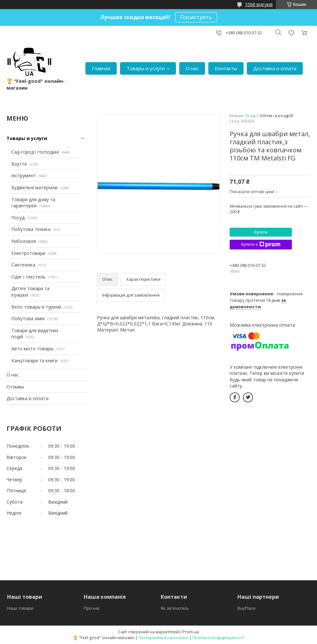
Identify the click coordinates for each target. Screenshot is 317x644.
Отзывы (15, 387)
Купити (261, 232)
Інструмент (24, 175)
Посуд (18, 218)
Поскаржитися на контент (163, 638)
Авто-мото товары (32, 349)
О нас (192, 68)
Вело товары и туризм (36, 307)
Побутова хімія (28, 318)
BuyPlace (246, 608)
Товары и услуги (146, 68)
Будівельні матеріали (34, 187)
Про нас (92, 608)
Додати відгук (291, 33)
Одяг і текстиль (28, 277)
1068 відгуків (259, 4)
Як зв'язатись (175, 608)
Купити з (261, 245)
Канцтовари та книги (34, 360)
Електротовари (28, 253)
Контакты (226, 68)
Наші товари (20, 608)
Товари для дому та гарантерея (33, 203)
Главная (101, 68)
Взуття (19, 164)
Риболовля (24, 241)
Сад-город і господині (35, 152)
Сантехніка (23, 265)
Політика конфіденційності (218, 638)
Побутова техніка (31, 229)
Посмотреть (196, 17)
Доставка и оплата (275, 68)
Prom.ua (191, 632)
